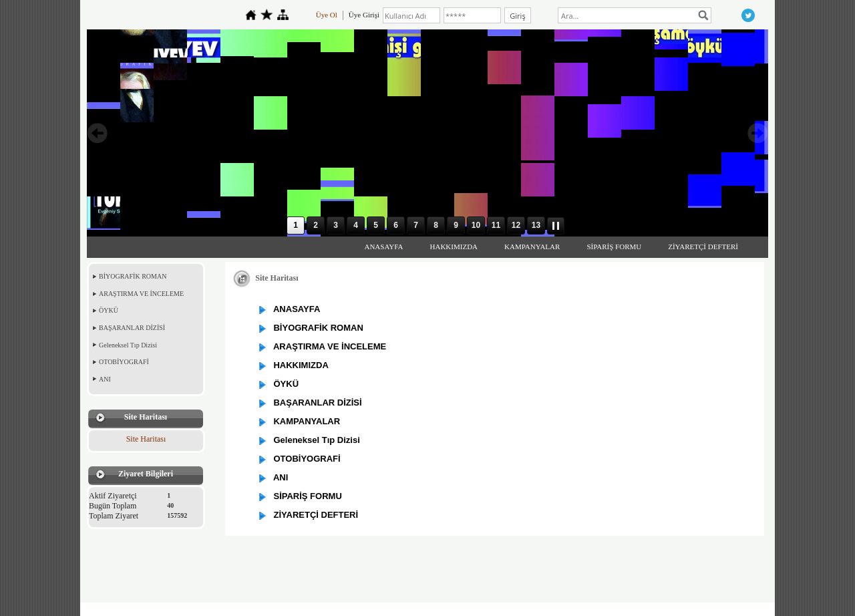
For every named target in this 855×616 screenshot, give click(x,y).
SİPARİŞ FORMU (614, 247)
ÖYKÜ (109, 310)
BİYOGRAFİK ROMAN (133, 276)
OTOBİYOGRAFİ (124, 362)
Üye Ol (327, 15)
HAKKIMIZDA (454, 247)
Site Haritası (146, 439)
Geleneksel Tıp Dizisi (128, 345)
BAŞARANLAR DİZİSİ (132, 328)
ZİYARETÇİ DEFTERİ (703, 247)
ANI (105, 379)
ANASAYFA (383, 247)
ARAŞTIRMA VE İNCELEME (141, 294)
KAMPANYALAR (532, 247)
